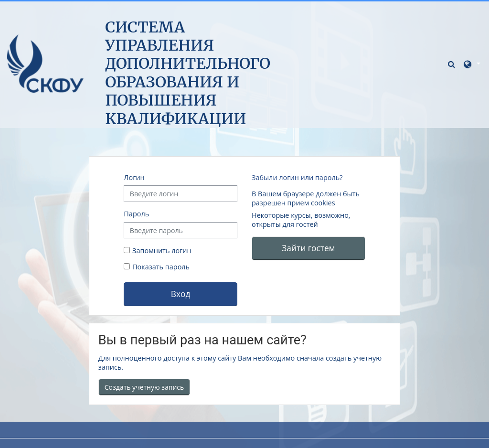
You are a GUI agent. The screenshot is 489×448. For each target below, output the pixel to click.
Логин (134, 177)
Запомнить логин (162, 251)
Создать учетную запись (144, 387)
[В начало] (45, 63)
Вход (181, 294)
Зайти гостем (308, 248)
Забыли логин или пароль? (297, 177)
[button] (453, 64)
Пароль (136, 214)
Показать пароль (160, 267)
